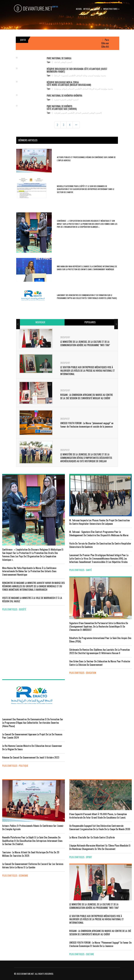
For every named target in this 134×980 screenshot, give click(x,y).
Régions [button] (98, 9)
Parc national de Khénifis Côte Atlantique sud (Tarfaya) (62, 108)
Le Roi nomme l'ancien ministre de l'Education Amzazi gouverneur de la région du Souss (32, 747)
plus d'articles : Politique (15, 766)
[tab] (40, 322)
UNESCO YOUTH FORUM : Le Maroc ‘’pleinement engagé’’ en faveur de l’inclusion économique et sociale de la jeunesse (87, 425)
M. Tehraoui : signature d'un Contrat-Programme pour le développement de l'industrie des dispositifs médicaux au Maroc (99, 534)
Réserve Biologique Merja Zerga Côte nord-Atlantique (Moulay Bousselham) (69, 84)
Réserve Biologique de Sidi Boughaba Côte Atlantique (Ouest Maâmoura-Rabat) (77, 70)
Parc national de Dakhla (59, 58)
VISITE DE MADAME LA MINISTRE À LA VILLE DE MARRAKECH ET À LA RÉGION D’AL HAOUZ (32, 600)
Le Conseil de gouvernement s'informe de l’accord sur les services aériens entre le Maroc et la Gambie (33, 866)
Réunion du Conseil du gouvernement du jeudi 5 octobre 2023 (31, 757)
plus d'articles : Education (83, 673)
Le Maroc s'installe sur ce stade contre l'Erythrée (92, 837)
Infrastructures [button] (111, 9)
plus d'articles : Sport (81, 857)
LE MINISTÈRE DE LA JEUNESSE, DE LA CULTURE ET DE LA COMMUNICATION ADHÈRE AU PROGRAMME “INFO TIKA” (85, 343)
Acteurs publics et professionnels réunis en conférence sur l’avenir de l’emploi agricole (33, 827)
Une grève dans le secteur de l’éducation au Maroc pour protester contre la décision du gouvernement (100, 663)
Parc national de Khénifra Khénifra (64, 96)
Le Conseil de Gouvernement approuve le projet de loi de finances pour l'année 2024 (32, 736)
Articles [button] (88, 9)
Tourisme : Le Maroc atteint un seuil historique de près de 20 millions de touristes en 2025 (31, 854)
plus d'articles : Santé (80, 570)
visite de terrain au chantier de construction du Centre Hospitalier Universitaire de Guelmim (100, 545)
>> (76, 125)
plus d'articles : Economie (15, 876)
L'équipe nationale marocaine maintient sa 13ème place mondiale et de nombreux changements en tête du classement (100, 847)
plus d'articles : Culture (82, 954)
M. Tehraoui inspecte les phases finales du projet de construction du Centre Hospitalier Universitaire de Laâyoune (100, 522)
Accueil (79, 9)
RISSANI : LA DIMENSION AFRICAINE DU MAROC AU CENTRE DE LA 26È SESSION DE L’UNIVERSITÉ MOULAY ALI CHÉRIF (87, 396)
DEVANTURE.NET (33, 8)
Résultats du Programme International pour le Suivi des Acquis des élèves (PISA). (100, 640)
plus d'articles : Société (14, 609)
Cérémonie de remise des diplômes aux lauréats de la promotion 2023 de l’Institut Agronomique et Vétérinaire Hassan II (100, 651)
